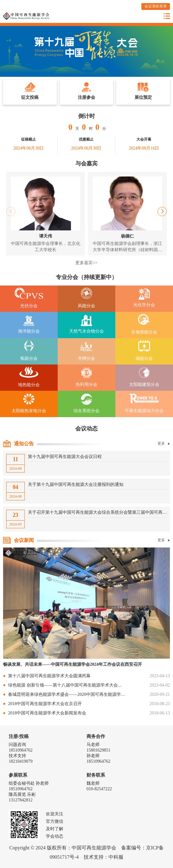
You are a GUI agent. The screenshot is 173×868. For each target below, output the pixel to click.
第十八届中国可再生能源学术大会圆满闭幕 (49, 676)
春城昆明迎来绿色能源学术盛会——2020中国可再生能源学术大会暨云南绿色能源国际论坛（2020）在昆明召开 (67, 694)
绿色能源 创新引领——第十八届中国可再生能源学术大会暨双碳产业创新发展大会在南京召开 (67, 685)
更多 (164, 443)
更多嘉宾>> (86, 263)
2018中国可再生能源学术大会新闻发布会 (47, 713)
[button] (162, 212)
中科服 (116, 857)
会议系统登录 (156, 6)
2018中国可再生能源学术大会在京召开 (45, 704)
